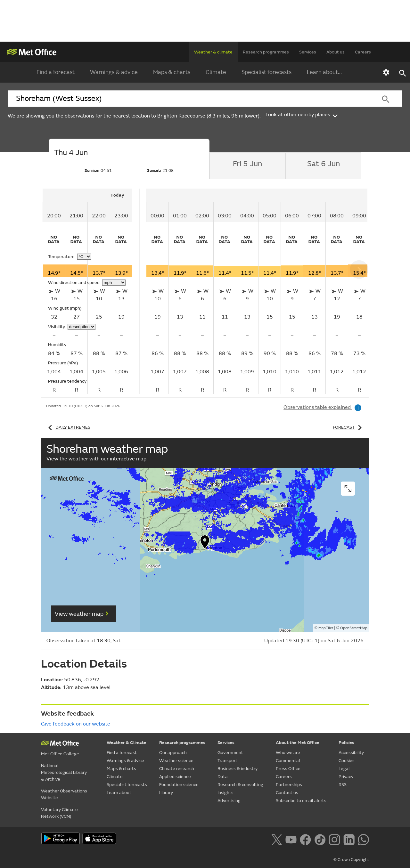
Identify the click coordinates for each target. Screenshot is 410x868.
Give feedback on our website (76, 724)
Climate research (177, 769)
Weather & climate (213, 52)
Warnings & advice (114, 72)
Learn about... (324, 72)
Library (166, 793)
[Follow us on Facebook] (305, 839)
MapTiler (326, 628)
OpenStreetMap (354, 628)
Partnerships (289, 785)
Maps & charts (172, 72)
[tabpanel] (91, 291)
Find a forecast (56, 72)
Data (223, 777)
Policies (346, 743)
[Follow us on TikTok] (320, 839)
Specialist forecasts (266, 72)
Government (230, 753)
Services (308, 52)
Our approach (173, 753)
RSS (343, 785)
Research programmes (266, 52)
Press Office (288, 769)
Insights (225, 793)
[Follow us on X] (277, 839)
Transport (227, 761)
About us (336, 52)
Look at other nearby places (302, 115)
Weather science (176, 761)
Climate (216, 72)
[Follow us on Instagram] (334, 839)
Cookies (347, 761)
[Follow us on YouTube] (291, 839)
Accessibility (351, 753)
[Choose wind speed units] (114, 283)
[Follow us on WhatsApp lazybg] (363, 839)
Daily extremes (68, 427)
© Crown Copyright (351, 860)
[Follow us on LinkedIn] (349, 839)
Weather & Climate (127, 743)
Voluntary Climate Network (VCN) (59, 813)
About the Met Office (298, 743)
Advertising (229, 801)
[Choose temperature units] (84, 257)
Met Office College (60, 754)
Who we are (288, 753)
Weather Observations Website (64, 794)
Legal (344, 769)
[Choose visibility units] (82, 327)
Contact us (287, 793)
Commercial (288, 761)
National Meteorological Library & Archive (64, 772)
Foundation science (179, 785)
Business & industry (238, 769)
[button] (205, 543)
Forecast (348, 427)
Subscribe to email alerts (301, 801)
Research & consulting (240, 785)
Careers (363, 52)
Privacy (346, 777)
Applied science (175, 777)
